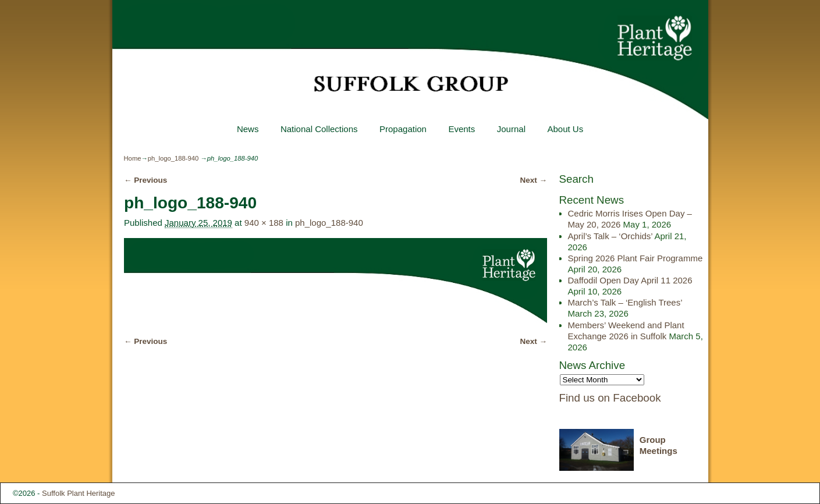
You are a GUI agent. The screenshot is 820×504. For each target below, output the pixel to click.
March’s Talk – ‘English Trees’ (625, 302)
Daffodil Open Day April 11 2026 (630, 280)
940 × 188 (264, 223)
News (248, 129)
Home (133, 158)
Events (462, 129)
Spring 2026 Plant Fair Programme (636, 258)
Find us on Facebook (610, 398)
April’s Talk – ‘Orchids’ (610, 236)
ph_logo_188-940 (173, 158)
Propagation (403, 129)
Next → (534, 180)
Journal (511, 129)
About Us (565, 129)
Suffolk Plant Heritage (79, 493)
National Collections (319, 129)
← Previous (145, 180)
